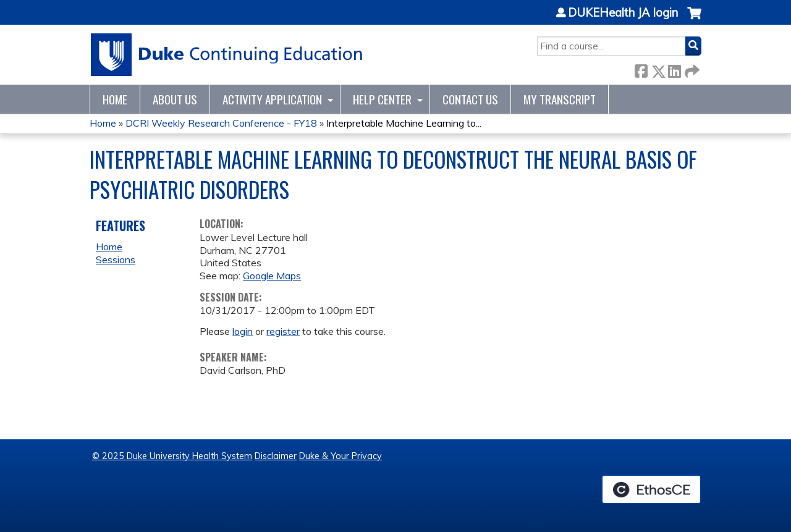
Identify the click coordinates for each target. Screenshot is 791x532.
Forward (691, 69)
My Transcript (560, 99)
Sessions (116, 260)
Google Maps (272, 276)
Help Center (382, 99)
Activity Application (272, 99)
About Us (175, 99)
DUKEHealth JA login (623, 13)
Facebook (641, 69)
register (283, 331)
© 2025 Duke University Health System (172, 456)
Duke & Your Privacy (341, 456)
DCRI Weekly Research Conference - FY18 (221, 123)
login (243, 331)
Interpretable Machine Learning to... (404, 123)
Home (115, 99)
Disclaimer (276, 456)
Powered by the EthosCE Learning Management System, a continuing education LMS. (651, 489)
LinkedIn (674, 69)
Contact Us (470, 99)
